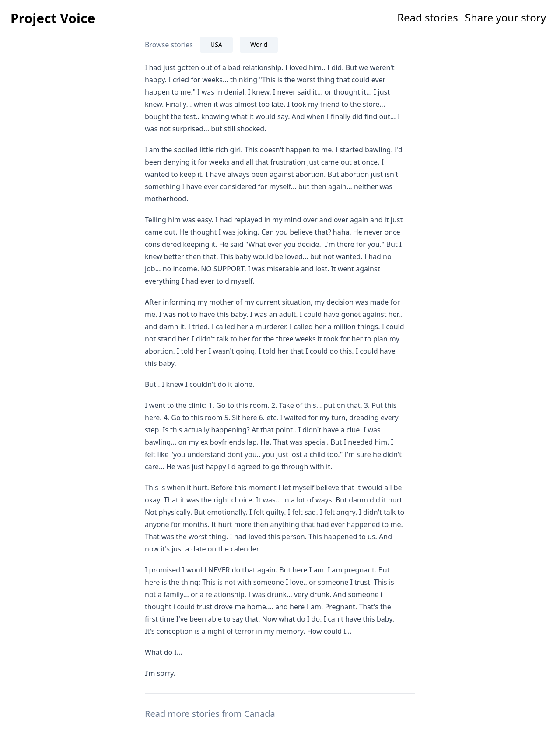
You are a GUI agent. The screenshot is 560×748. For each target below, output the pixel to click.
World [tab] (259, 44)
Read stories (428, 17)
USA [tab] (216, 44)
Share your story (506, 17)
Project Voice (53, 18)
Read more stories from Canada (210, 714)
